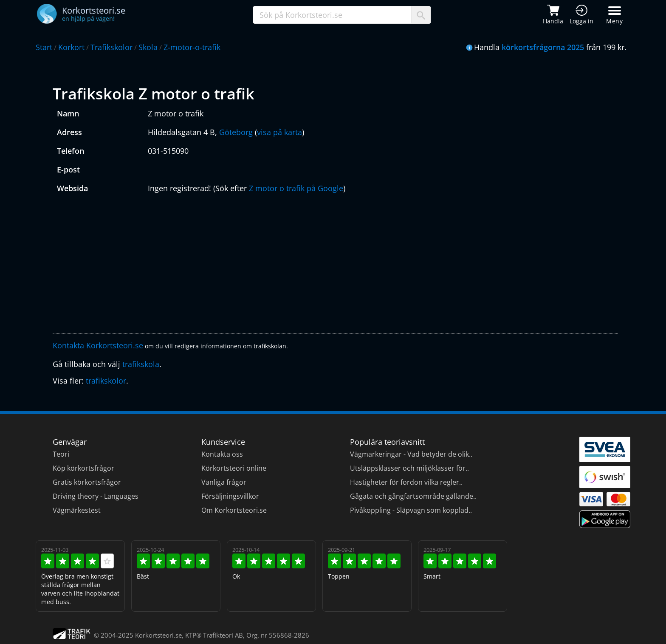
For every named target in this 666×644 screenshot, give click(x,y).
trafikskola (141, 364)
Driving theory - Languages (96, 496)
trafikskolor (106, 381)
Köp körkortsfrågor (83, 468)
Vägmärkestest (77, 510)
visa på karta (279, 132)
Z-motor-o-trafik (192, 47)
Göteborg (236, 132)
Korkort (71, 47)
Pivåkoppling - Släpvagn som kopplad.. (411, 510)
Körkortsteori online (234, 468)
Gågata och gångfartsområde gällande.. (413, 496)
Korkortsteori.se (158, 635)
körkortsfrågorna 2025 (543, 47)
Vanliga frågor (224, 482)
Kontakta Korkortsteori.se (98, 345)
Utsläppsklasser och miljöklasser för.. (409, 468)
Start (44, 47)
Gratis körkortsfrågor (87, 482)
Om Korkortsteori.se (234, 510)
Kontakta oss (222, 454)
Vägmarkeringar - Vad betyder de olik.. (411, 454)
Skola (148, 47)
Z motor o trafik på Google (296, 188)
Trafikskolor (111, 47)
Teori (61, 454)
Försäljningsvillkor (230, 496)
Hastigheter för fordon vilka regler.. (406, 482)
